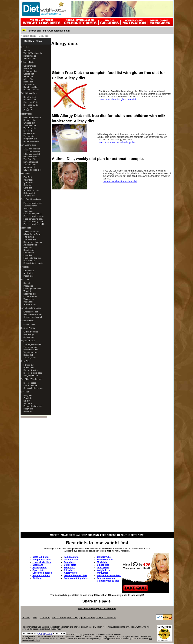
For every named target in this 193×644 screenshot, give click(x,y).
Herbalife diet (30, 56)
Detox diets (26, 228)
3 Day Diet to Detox (33, 234)
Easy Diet (28, 108)
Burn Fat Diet (30, 97)
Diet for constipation (33, 242)
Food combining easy (33, 219)
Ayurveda (28, 403)
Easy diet (28, 395)
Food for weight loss (33, 214)
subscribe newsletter (106, 618)
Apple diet (28, 273)
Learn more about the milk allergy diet (116, 142)
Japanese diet (30, 125)
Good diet (28, 398)
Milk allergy (29, 334)
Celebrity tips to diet (108, 581)
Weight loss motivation (103, 572)
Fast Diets (25, 173)
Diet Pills (25, 47)
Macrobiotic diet (31, 350)
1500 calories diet (32, 149)
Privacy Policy (56, 629)
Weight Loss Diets (29, 93)
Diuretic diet (29, 250)
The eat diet (29, 136)
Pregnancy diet (30, 139)
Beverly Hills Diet (31, 90)
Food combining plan (33, 222)
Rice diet (28, 283)
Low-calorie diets (42, 562)
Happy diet (29, 409)
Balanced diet (30, 120)
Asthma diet (29, 337)
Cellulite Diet (29, 84)
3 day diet (28, 180)
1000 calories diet (32, 154)
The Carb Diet (30, 159)
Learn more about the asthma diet (120, 181)
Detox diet (28, 355)
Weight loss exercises (109, 576)
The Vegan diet (31, 347)
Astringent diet (30, 245)
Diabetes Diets (27, 321)
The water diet (30, 239)
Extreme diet (29, 196)
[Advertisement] (113, 58)
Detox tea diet (30, 294)
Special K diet (30, 304)
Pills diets (69, 570)
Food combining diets (76, 578)
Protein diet (29, 368)
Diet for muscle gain (33, 373)
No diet (27, 401)
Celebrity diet (30, 66)
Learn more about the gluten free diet (117, 99)
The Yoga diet (30, 358)
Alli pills (27, 51)
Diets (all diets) (40, 557)
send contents (59, 618)
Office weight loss (42, 573)
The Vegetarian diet (33, 344)
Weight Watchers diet (33, 53)
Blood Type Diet (31, 87)
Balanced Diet (30, 100)
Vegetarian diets (41, 576)
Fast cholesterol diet (33, 314)
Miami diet (28, 82)
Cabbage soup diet (32, 289)
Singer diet (29, 76)
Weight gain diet (31, 375)
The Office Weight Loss (31, 379)
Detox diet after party (33, 263)
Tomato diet (29, 299)
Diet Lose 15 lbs (31, 102)
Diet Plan (25, 392)
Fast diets (69, 562)
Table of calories (106, 578)
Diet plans (38, 565)
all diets (33, 36)
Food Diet (25, 279)
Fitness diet (29, 365)
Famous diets (71, 557)
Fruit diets (25, 267)
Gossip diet (29, 74)
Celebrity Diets (27, 62)
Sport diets (38, 570)
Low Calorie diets (28, 145)
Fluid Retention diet (33, 258)
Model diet (28, 68)
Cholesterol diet (31, 312)
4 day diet (28, 211)
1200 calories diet (32, 151)
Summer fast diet (31, 190)
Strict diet (28, 185)
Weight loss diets (42, 560)
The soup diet (30, 165)
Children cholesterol (33, 317)
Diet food (28, 131)
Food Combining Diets (31, 199)
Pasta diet (28, 286)
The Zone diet (30, 128)
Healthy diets (27, 114)
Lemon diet (29, 253)
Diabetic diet (29, 324)
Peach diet (28, 276)
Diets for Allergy (28, 328)
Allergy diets (71, 573)
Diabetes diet (71, 560)
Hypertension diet (32, 141)
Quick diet (28, 182)
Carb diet (28, 188)
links (35, 618)
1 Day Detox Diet (31, 232)
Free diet (28, 411)
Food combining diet (33, 203)
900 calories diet (31, 157)
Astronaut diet (30, 167)
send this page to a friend (81, 618)
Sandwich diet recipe (33, 388)
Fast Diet (28, 177)
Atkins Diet (29, 79)
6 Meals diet (29, 133)
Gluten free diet (31, 332)
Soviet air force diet (32, 170)
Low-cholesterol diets (75, 576)
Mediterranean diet (32, 118)
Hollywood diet (30, 71)
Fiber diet (28, 247)
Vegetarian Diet (28, 341)
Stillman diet (29, 193)
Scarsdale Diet (30, 206)
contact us (45, 618)
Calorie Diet (29, 110)
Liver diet (28, 255)
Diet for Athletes (31, 370)
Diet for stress (30, 383)
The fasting (29, 237)
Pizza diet (28, 302)
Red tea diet (29, 261)
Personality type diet (33, 406)
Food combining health (34, 224)
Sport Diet (25, 361)
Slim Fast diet (30, 58)
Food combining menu (34, 216)
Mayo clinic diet (31, 162)
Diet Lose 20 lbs (31, 105)
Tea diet (27, 291)
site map (26, 618)
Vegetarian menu (31, 352)
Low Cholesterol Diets (31, 308)
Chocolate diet (30, 296)
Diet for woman (31, 385)
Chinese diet (29, 123)
